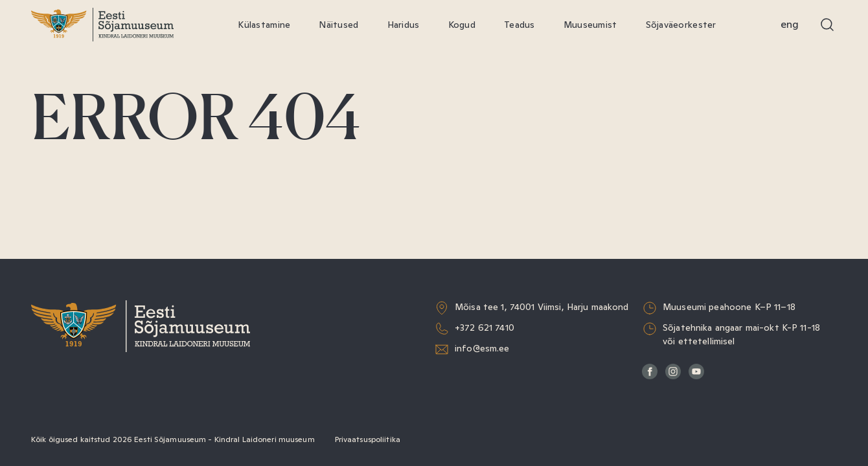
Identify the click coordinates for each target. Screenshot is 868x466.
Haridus (404, 25)
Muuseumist (590, 25)
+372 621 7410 (485, 327)
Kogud (462, 25)
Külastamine (264, 25)
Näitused (338, 25)
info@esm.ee (482, 348)
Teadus (520, 25)
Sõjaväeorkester (681, 25)
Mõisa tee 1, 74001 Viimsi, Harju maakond (542, 307)
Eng (790, 24)
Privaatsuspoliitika (368, 439)
